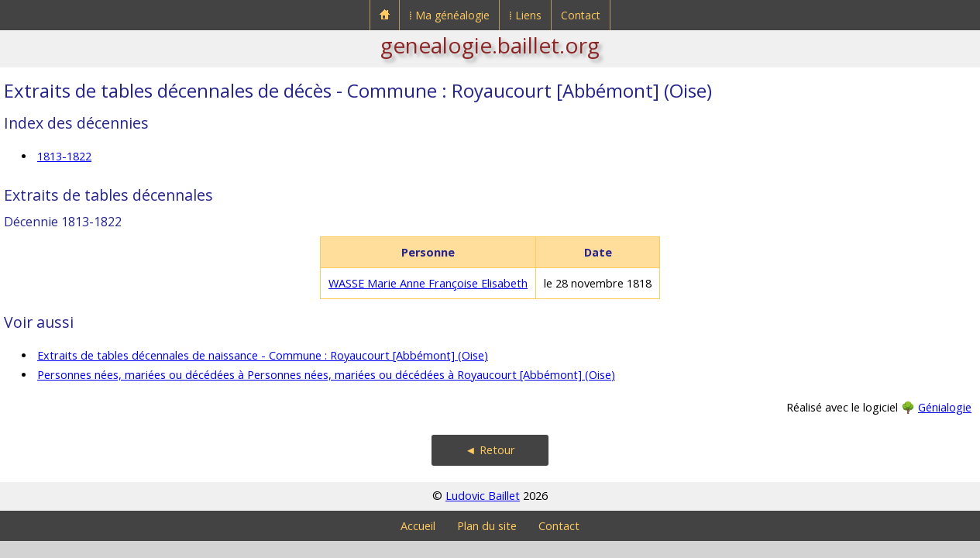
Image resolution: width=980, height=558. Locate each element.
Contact (581, 15)
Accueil (418, 526)
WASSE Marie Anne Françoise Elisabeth (428, 283)
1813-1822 (64, 156)
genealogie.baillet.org (490, 45)
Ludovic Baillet (483, 496)
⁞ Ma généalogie (449, 15)
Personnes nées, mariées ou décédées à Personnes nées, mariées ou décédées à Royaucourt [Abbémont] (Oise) (326, 375)
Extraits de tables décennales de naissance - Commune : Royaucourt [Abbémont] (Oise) (263, 355)
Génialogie (945, 407)
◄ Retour (490, 450)
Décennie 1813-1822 (63, 222)
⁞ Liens (525, 15)
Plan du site (487, 526)
